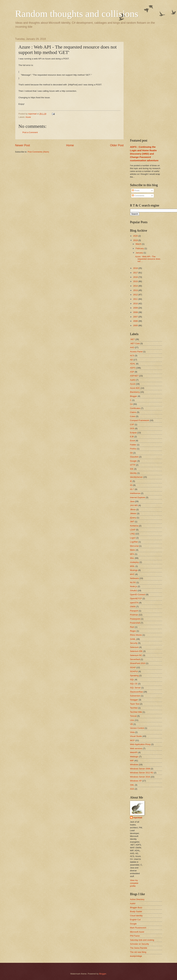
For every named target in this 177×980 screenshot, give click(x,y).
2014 (136, 286)
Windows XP (136, 781)
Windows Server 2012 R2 (142, 773)
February (140, 248)
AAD (132, 347)
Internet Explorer (138, 497)
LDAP (133, 530)
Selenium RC (136, 655)
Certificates (135, 408)
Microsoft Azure (137, 932)
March (139, 244)
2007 (136, 317)
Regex (133, 631)
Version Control (137, 728)
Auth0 (133, 380)
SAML (133, 639)
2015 (136, 281)
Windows (134, 765)
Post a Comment (30, 132)
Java (132, 501)
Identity (133, 473)
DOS (132, 428)
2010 (136, 304)
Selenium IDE (136, 651)
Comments (138, 196)
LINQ (132, 534)
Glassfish (134, 457)
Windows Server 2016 (140, 777)
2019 (136, 240)
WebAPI (134, 752)
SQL (132, 680)
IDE (132, 469)
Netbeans (134, 578)
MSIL (132, 566)
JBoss (133, 510)
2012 (136, 295)
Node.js (134, 586)
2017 (136, 273)
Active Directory (137, 899)
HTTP (133, 465)
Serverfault (135, 659)
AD (132, 360)
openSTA (134, 603)
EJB (132, 437)
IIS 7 (132, 489)
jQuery (133, 518)
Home (70, 145)
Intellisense (135, 493)
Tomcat (133, 716)
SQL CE (134, 684)
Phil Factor (135, 936)
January (140, 253)
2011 (136, 299)
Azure (28, 117)
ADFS (133, 368)
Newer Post (23, 145)
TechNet (134, 708)
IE (131, 481)
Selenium (134, 647)
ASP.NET (134, 376)
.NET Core (135, 343)
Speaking (134, 676)
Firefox (133, 449)
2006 (136, 321)
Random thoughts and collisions (77, 14)
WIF (132, 761)
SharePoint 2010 (138, 663)
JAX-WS (134, 505)
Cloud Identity (136, 916)
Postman (134, 615)
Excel (133, 441)
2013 (136, 290)
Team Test (135, 704)
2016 (136, 277)
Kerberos (134, 526)
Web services (136, 748)
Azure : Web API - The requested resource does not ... (148, 259)
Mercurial (134, 546)
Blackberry (135, 392)
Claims (133, 412)
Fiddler (133, 445)
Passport (134, 611)
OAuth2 (134, 591)
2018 (136, 268)
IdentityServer (136, 477)
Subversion (135, 696)
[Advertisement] (150, 85)
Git (131, 453)
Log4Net (134, 542)
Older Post (117, 145)
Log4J (133, 538)
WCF (132, 740)
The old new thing (138, 952)
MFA (132, 554)
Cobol (133, 416)
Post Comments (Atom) (38, 152)
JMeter (133, 513)
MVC (132, 574)
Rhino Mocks (136, 635)
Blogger (134, 396)
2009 (136, 308)
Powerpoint (135, 619)
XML (132, 785)
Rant (132, 627)
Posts (136, 190)
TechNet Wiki (136, 712)
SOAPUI (134, 671)
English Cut (135, 920)
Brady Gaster (136, 911)
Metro (133, 550)
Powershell (135, 623)
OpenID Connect (138, 595)
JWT (132, 522)
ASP (132, 372)
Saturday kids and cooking (142, 940)
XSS (132, 789)
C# (131, 404)
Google (133, 461)
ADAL (133, 364)
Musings (134, 570)
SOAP (133, 667)
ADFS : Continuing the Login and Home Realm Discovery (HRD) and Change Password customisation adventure (144, 154)
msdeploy (134, 562)
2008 (136, 312)
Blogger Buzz (136, 907)
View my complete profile (134, 883)
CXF (132, 424)
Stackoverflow (136, 692)
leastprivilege (136, 956)
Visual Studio (136, 736)
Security (134, 643)
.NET (132, 339)
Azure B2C (135, 388)
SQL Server (135, 688)
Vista (132, 732)
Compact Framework (140, 420)
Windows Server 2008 (140, 769)
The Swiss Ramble (139, 948)
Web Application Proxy (140, 744)
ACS (132, 356)
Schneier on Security (140, 944)
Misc (132, 558)
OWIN (133, 607)
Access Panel (136, 352)
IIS (131, 485)
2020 (136, 236)
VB (131, 724)
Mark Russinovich (138, 928)
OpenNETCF (136, 598)
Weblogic (134, 757)
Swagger (134, 700)
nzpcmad (138, 818)
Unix (132, 720)
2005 (136, 325)
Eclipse (133, 433)
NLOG (133, 582)
